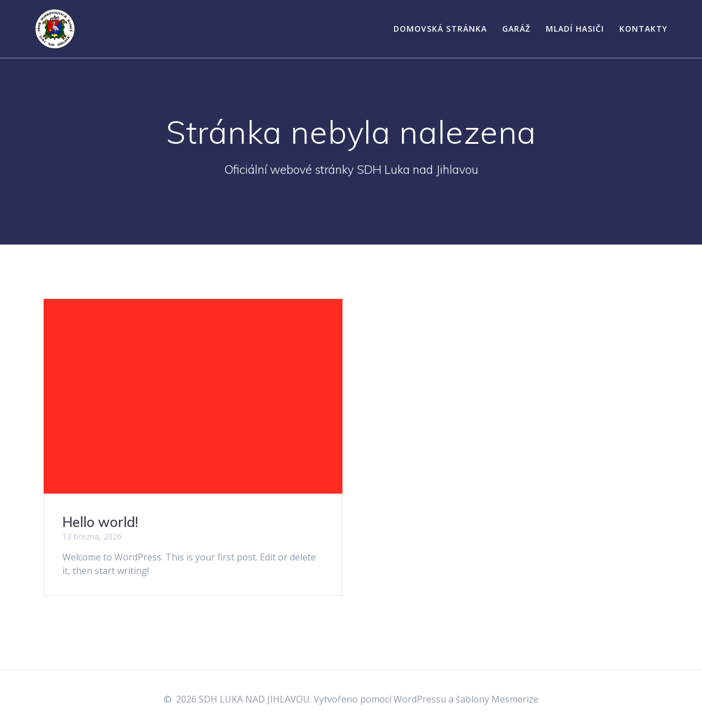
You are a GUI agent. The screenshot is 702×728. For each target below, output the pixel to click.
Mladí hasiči (575, 29)
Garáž (516, 29)
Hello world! (100, 522)
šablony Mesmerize (497, 699)
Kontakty (643, 29)
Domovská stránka (440, 29)
